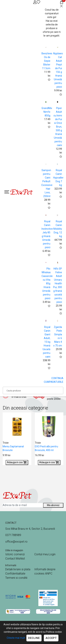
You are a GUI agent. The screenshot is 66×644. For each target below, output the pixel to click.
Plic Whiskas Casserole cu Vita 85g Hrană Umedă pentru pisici (47, 283)
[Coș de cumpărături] (62, 2)
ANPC (49, 574)
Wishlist (20, 559)
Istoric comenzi (15, 554)
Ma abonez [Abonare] (53, 505)
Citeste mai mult (16, 638)
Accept (51, 638)
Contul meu (41, 554)
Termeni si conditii (16, 578)
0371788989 (13, 535)
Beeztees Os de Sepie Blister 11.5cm (47, 61)
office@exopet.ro (16, 542)
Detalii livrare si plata (18, 569)
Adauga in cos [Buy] (17, 462)
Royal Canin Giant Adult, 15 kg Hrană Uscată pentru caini (46, 342)
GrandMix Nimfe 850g (47, 112)
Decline (34, 638)
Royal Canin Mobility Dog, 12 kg (58, 229)
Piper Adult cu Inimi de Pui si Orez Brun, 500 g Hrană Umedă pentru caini (58, 127)
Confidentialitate (15, 574)
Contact (10, 559)
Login (52, 554)
